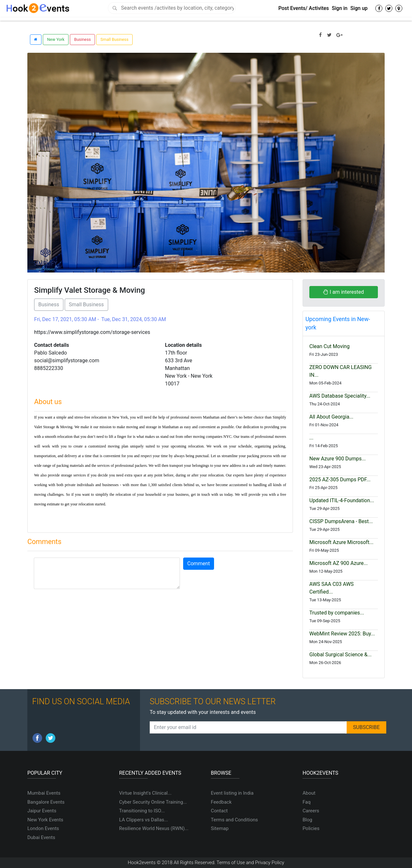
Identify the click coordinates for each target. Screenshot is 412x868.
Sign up (359, 8)
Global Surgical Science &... (340, 655)
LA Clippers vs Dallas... (144, 820)
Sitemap (220, 828)
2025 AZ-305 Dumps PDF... (340, 480)
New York (56, 39)
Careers (311, 811)
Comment (199, 563)
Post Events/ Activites (304, 8)
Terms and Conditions (234, 820)
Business (82, 39)
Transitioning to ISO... (142, 811)
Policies (311, 828)
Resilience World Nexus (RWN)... (154, 828)
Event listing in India (232, 793)
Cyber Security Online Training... (153, 802)
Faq (307, 802)
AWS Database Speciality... (340, 396)
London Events (43, 828)
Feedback (221, 802)
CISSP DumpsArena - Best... (341, 521)
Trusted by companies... (337, 613)
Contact (219, 811)
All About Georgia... (331, 417)
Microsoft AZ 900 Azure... (338, 563)
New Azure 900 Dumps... (337, 459)
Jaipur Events (42, 811)
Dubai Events (41, 837)
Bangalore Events (46, 802)
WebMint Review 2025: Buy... (342, 634)
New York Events (45, 820)
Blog (307, 820)
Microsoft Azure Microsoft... (341, 542)
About (309, 793)
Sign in (340, 8)
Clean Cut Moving (329, 346)
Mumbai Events (44, 793)
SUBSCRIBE (366, 727)
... (311, 438)
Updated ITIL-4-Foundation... (342, 500)
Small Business (114, 39)
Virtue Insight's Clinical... (145, 793)
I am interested (343, 292)
